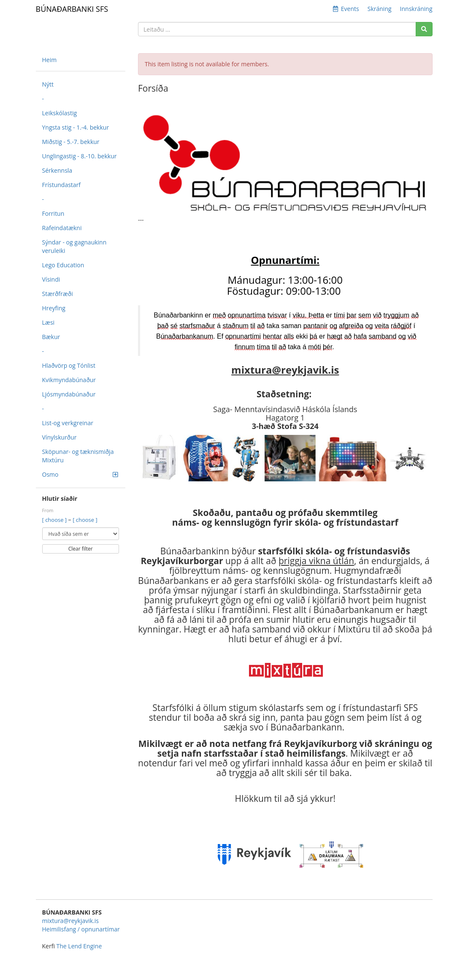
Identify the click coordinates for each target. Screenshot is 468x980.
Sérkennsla (57, 170)
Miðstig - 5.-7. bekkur (71, 142)
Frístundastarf (62, 185)
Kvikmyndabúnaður (69, 380)
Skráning (380, 9)
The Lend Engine (79, 946)
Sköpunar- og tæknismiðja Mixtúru (78, 456)
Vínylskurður (60, 437)
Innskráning (416, 9)
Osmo (80, 474)
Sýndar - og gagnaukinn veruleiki (74, 246)
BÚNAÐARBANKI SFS (72, 9)
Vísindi (51, 279)
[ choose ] (55, 520)
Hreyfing (54, 308)
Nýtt (48, 84)
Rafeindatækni (62, 228)
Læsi (49, 322)
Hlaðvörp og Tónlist (69, 365)
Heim (50, 60)
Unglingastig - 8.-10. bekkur (80, 156)
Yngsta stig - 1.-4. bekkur (76, 127)
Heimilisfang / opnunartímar (81, 929)
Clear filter (81, 549)
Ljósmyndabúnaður (69, 394)
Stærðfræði (58, 294)
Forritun (53, 213)
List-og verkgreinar (68, 423)
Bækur (51, 337)
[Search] (424, 29)
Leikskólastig (60, 113)
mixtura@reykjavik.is (70, 921)
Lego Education (63, 265)
